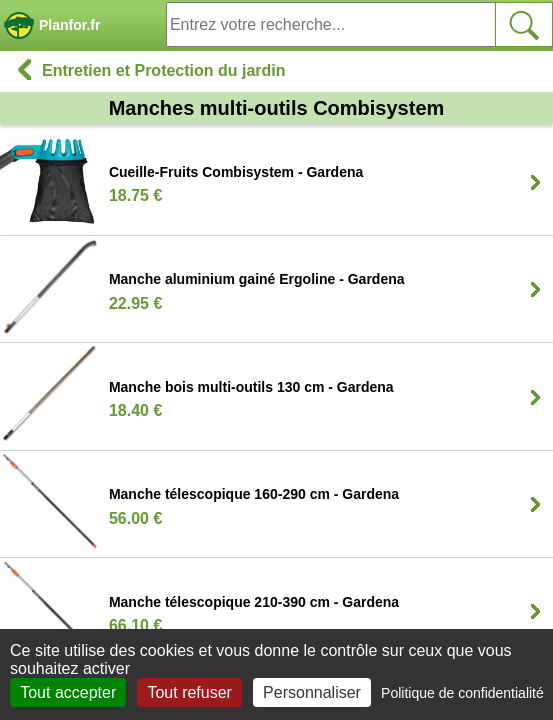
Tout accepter (68, 692)
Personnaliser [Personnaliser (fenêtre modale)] (312, 692)
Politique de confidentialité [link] (462, 693)
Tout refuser (189, 692)
